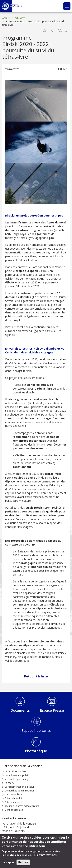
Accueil (6, 18)
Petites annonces (14, 802)
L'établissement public (17, 775)
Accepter (9, 864)
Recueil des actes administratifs (22, 806)
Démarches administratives (19, 791)
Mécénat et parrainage (17, 779)
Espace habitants (36, 731)
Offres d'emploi (13, 798)
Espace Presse (52, 710)
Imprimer (45, 31)
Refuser (23, 864)
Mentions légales (14, 810)
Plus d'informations (45, 857)
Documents (20, 710)
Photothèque (36, 751)
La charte (10, 783)
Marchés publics (13, 794)
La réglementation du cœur (19, 787)
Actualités (20, 18)
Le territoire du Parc (15, 771)
